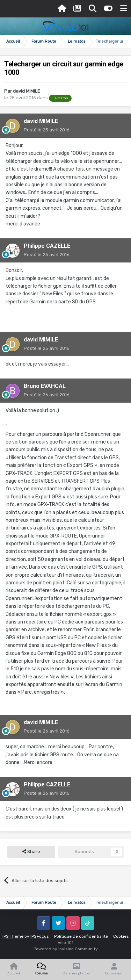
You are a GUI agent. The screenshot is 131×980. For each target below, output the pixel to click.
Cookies (121, 936)
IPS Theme (13, 936)
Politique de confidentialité (81, 936)
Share (31, 852)
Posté (47, 130)
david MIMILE (27, 91)
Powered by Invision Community (66, 949)
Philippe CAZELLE (47, 246)
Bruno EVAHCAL (45, 386)
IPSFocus (40, 936)
